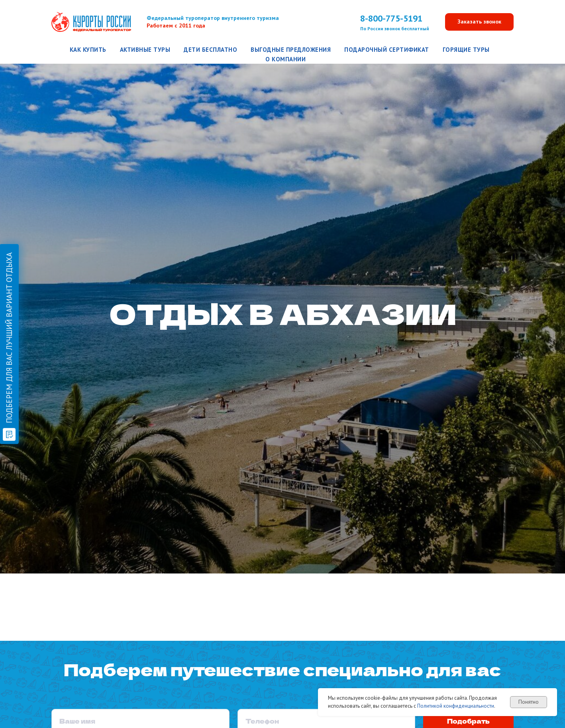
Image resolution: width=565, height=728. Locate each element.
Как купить (88, 50)
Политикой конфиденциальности (456, 706)
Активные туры (145, 50)
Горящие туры (466, 50)
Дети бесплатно (210, 50)
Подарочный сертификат (387, 50)
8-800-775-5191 (391, 18)
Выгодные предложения (291, 50)
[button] (479, 22)
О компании (285, 59)
